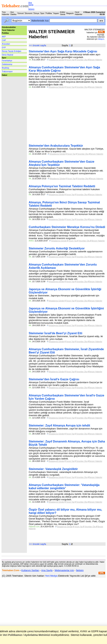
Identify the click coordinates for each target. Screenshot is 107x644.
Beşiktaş (5, 68)
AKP (4, 37)
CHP (4, 40)
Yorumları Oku (82, 60)
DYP (4, 47)
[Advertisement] (12, 85)
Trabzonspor (7, 71)
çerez (31, 631)
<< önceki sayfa (38, 45)
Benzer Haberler (96, 60)
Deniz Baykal (7, 55)
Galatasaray (7, 64)
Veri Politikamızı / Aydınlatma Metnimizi (26, 635)
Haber (5, 75)
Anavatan (6, 44)
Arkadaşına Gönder (57, 60)
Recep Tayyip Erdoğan (12, 51)
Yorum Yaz (70, 60)
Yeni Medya (51, 576)
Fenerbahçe (7, 61)
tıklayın (101, 39)
